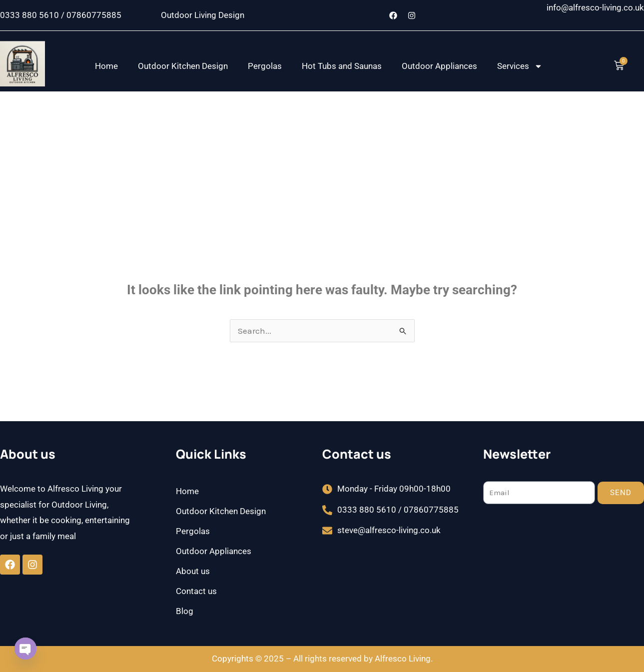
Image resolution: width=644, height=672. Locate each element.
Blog (185, 611)
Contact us (196, 591)
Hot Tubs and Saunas (342, 66)
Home (106, 66)
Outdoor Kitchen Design (183, 66)
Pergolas (265, 66)
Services (520, 66)
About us (193, 571)
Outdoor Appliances (439, 66)
